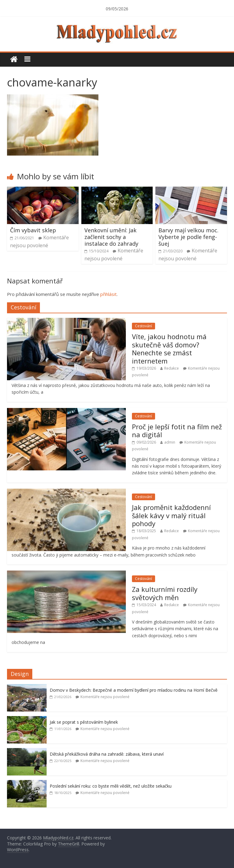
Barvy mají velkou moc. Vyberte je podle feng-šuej (188, 237)
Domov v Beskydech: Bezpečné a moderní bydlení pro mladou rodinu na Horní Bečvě (134, 690)
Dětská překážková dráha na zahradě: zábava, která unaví (107, 754)
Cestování (144, 326)
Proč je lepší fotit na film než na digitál (177, 430)
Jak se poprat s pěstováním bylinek (84, 722)
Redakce (172, 368)
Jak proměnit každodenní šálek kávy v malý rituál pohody (171, 515)
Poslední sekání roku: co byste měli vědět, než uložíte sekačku (111, 786)
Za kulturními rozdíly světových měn (165, 593)
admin (170, 442)
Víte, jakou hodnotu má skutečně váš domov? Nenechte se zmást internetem (169, 348)
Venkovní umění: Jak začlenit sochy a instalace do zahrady (111, 237)
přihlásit (108, 294)
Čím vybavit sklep (33, 230)
